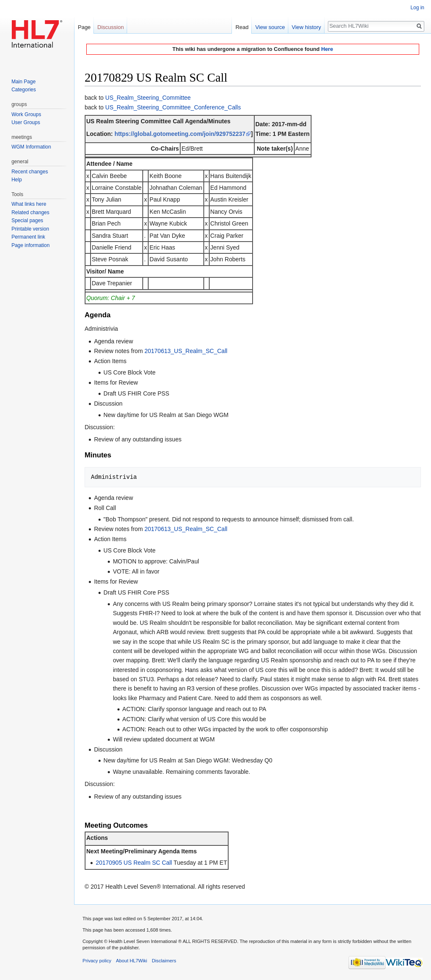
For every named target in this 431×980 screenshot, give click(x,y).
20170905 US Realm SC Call (134, 863)
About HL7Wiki (132, 961)
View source (270, 27)
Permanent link (28, 237)
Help (17, 180)
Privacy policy (97, 961)
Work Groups (26, 114)
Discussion (110, 27)
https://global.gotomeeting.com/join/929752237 (180, 134)
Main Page (23, 82)
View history (306, 27)
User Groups (26, 122)
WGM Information (31, 147)
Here (327, 49)
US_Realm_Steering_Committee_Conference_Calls (173, 107)
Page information (31, 245)
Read (242, 27)
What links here (29, 204)
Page (84, 27)
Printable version (30, 229)
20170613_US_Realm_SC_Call (186, 351)
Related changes (30, 212)
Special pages (27, 220)
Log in (417, 8)
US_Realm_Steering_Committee (148, 98)
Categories (24, 90)
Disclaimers (164, 961)
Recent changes (30, 172)
